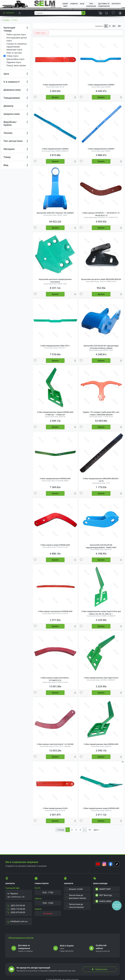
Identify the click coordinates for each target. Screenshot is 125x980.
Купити (55, 97)
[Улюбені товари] (35, 97)
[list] (101, 13)
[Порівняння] (20, 13)
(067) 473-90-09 (16, 906)
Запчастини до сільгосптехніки (75, 906)
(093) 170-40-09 (16, 909)
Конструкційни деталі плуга (17, 39)
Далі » (97, 830)
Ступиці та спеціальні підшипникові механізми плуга (17, 47)
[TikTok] (117, 864)
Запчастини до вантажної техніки (76, 897)
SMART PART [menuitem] (65, 5)
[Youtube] (98, 864)
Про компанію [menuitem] (91, 5)
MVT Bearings (104, 895)
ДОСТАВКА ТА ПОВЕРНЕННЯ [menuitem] (104, 5)
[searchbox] (58, 13)
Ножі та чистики (14, 53)
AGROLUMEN (103, 901)
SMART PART (103, 889)
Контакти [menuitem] (116, 4)
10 (90, 830)
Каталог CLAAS (74, 889)
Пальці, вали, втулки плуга (16, 67)
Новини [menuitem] (74, 4)
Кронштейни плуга (15, 59)
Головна (6, 20)
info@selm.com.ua (17, 921)
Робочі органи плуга (16, 34)
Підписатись (99, 969)
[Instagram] (104, 864)
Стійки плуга (12, 56)
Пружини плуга (14, 62)
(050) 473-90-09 (16, 912)
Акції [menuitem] (82, 4)
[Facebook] (111, 864)
